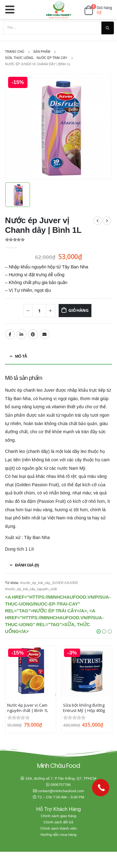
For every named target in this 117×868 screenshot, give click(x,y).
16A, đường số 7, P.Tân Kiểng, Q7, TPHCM (61, 778)
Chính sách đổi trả (59, 822)
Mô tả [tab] (21, 356)
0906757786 (61, 785)
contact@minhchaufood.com (61, 791)
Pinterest (33, 334)
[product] (31, 671)
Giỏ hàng (78, 310)
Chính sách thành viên (58, 828)
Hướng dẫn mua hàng (58, 834)
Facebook (10, 334)
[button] (99, 631)
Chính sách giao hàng (59, 816)
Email (45, 334)
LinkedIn (22, 334)
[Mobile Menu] (12, 10)
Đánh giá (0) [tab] (27, 565)
